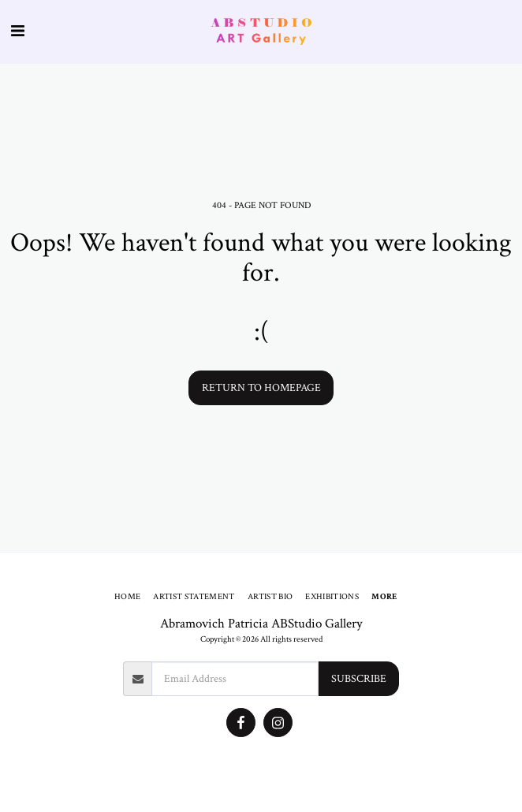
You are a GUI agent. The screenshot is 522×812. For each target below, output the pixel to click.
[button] (17, 32)
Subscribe (359, 679)
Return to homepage (261, 388)
